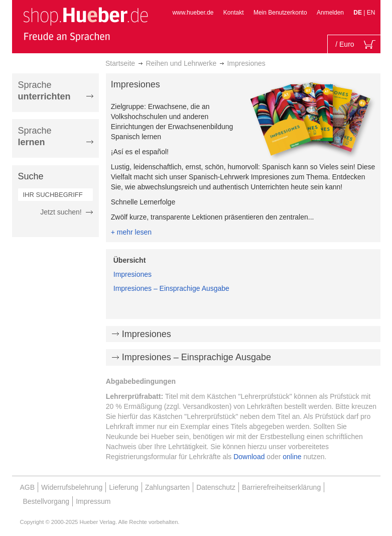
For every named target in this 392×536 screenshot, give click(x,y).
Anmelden (330, 13)
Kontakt (234, 13)
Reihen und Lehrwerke (181, 63)
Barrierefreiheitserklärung (281, 487)
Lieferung (123, 487)
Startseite (120, 63)
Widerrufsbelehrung (72, 487)
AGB (28, 487)
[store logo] (85, 24)
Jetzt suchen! (61, 212)
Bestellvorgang (46, 501)
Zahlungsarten (168, 487)
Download (249, 457)
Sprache (44, 91)
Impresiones (133, 274)
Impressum (93, 501)
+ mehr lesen (131, 232)
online (292, 457)
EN (371, 13)
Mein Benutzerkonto (280, 13)
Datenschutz (216, 487)
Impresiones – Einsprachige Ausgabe (171, 288)
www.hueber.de (193, 13)
